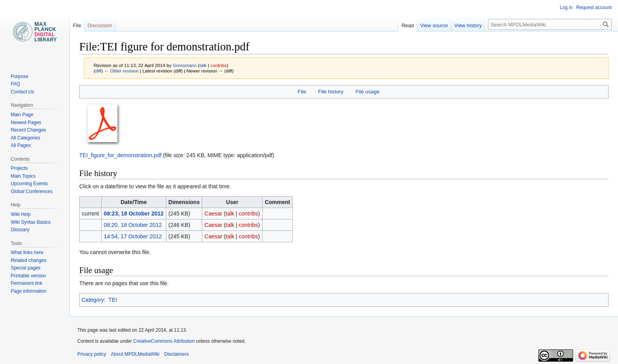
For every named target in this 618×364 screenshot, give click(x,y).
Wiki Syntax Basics (31, 222)
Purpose (20, 76)
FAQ (15, 84)
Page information (29, 291)
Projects (19, 168)
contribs (219, 65)
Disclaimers (177, 354)
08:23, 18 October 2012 (134, 214)
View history (468, 25)
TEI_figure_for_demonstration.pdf (120, 155)
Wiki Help (21, 214)
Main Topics (23, 176)
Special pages (25, 268)
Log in (566, 7)
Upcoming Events (29, 184)
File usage (368, 92)
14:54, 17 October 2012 (133, 236)
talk (203, 65)
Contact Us (22, 92)
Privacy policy (92, 354)
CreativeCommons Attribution (164, 341)
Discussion (100, 25)
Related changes (28, 260)
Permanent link (26, 283)
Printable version (28, 276)
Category (93, 300)
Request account (594, 7)
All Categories (25, 138)
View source (434, 25)
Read (408, 25)
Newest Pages (26, 123)
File (302, 92)
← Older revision (121, 71)
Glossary (20, 230)
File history (331, 92)
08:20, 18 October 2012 (133, 225)
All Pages (21, 145)
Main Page (22, 115)
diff (98, 71)
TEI (113, 300)
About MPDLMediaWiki (135, 354)
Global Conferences (32, 191)
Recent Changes (28, 130)
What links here (27, 253)
